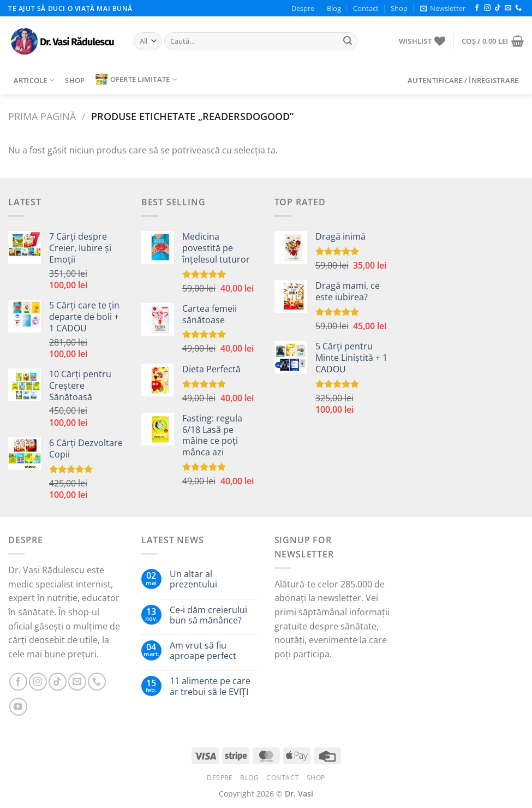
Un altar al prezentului (193, 579)
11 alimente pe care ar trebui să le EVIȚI (210, 686)
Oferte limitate (136, 79)
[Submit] (348, 41)
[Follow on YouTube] (18, 707)
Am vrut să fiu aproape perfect (203, 651)
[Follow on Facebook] (477, 8)
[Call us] (518, 8)
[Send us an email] (508, 8)
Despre (303, 8)
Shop (399, 8)
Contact (366, 8)
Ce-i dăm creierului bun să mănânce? (208, 615)
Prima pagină (42, 116)
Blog (334, 8)
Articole (34, 80)
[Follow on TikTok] (498, 8)
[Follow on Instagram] (487, 8)
